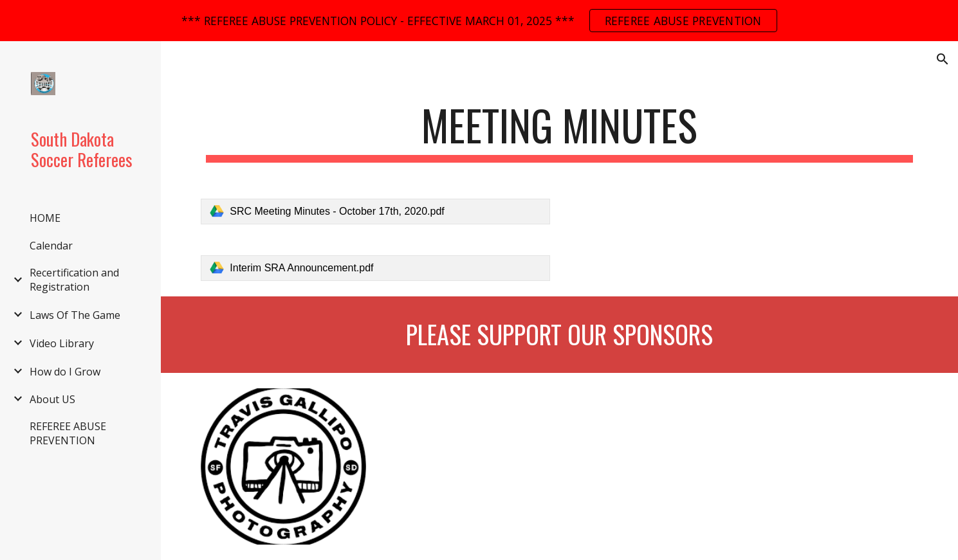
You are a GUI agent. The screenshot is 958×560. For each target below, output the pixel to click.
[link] (375, 212)
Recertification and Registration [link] (74, 280)
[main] (559, 131)
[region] (479, 21)
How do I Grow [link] (65, 372)
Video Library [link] (62, 343)
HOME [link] (45, 218)
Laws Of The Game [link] (75, 315)
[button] (943, 59)
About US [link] (52, 399)
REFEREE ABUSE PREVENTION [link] (68, 433)
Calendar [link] (51, 246)
